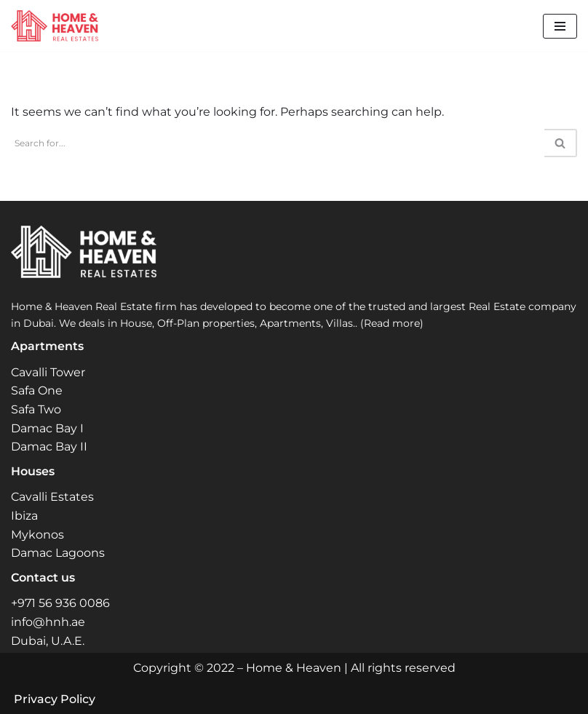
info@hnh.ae (48, 622)
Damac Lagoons (58, 553)
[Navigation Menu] (560, 26)
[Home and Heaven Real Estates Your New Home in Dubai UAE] (55, 26)
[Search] (278, 143)
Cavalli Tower (48, 372)
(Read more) (392, 323)
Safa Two (36, 409)
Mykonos (37, 535)
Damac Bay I (47, 428)
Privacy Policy (55, 699)
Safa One (37, 390)
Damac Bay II (49, 447)
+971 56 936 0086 (60, 603)
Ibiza (24, 516)
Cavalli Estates (52, 497)
